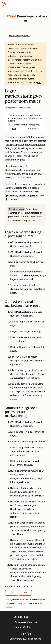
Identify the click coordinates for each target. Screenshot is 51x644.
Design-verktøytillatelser (26, 213)
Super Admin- (33, 209)
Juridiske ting (21, 617)
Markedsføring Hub (19, 127)
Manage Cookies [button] (23, 627)
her (39, 83)
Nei (25, 593)
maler (17, 199)
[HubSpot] (4, 4)
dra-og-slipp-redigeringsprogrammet (26, 145)
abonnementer (16, 118)
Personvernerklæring (26, 622)
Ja (12, 593)
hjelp (7, 199)
